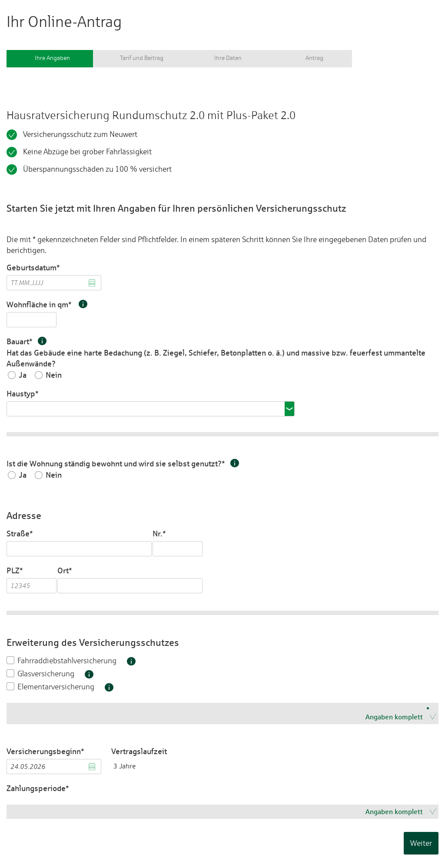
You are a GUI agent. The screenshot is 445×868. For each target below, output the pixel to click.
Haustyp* (23, 394)
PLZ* (15, 570)
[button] (82, 304)
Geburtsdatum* (33, 268)
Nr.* (160, 534)
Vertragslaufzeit (139, 751)
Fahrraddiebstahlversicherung (67, 660)
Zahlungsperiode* (38, 788)
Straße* (20, 534)
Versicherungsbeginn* (45, 751)
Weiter (421, 843)
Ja (23, 375)
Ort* (65, 570)
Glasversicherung (46, 673)
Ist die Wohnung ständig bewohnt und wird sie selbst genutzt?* (123, 464)
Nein (54, 375)
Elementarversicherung (56, 687)
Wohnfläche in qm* (47, 304)
